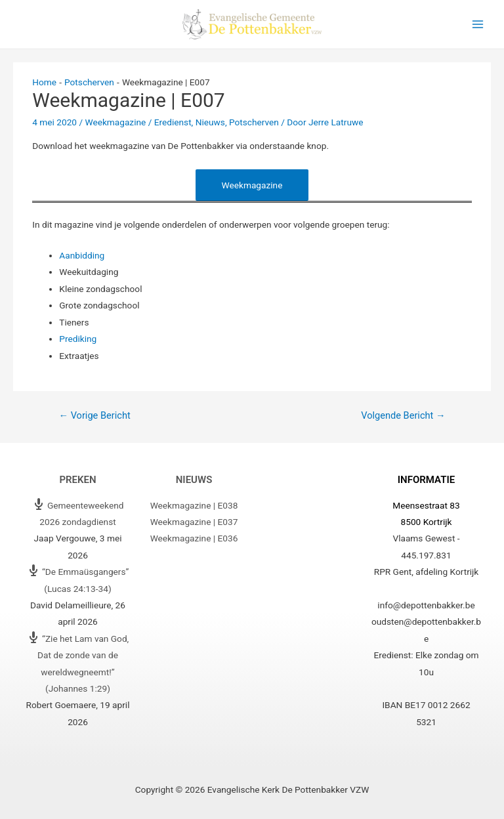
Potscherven (254, 122)
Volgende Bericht (403, 415)
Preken (77, 480)
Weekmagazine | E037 (194, 522)
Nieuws (210, 122)
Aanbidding (82, 255)
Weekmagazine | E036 (194, 538)
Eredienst (173, 122)
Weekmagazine (115, 122)
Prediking (78, 339)
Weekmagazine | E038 (194, 505)
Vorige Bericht (94, 415)
